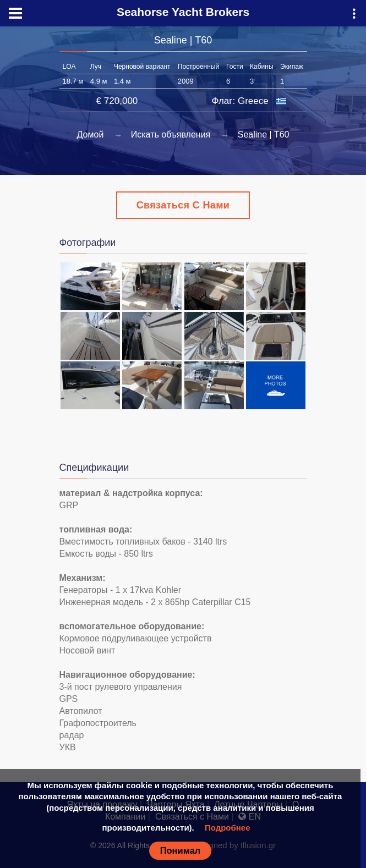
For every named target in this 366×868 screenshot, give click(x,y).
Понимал (181, 850)
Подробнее (228, 828)
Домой (91, 134)
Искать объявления (171, 134)
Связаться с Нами (183, 205)
